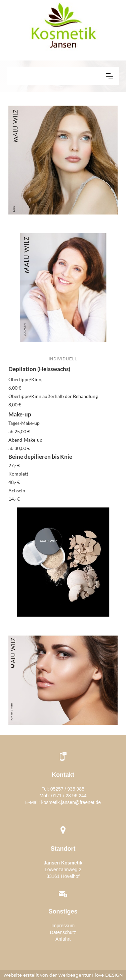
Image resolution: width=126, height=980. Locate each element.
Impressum (63, 926)
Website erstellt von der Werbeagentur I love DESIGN (63, 975)
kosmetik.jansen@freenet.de (71, 802)
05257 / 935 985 (67, 789)
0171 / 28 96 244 (69, 796)
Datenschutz (63, 932)
